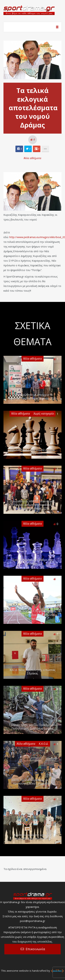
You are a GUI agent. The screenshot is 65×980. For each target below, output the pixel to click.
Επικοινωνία (35, 949)
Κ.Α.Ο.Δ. (44, 744)
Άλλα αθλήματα (32, 158)
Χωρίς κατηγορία (44, 414)
